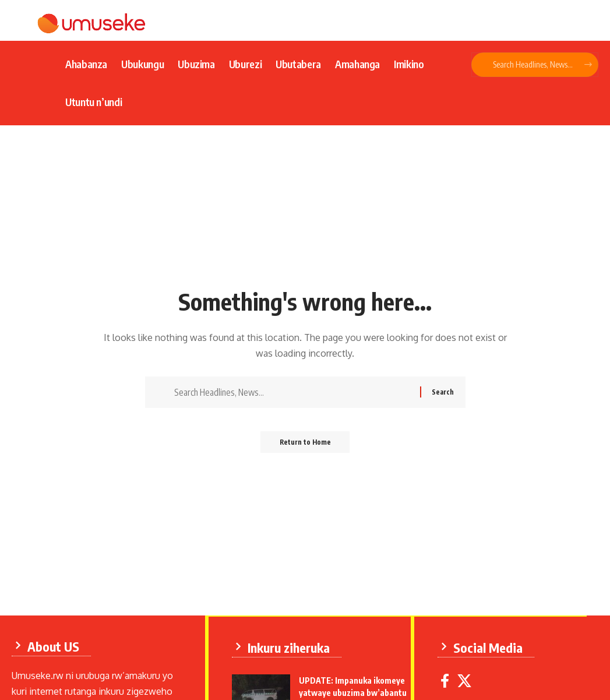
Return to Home (305, 446)
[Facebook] (447, 680)
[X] (467, 680)
